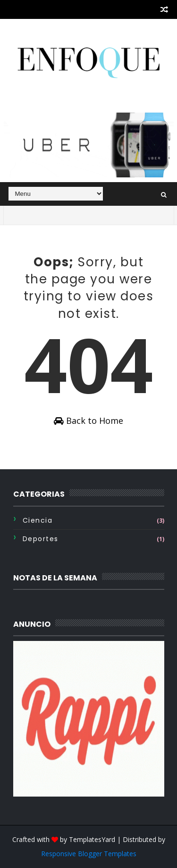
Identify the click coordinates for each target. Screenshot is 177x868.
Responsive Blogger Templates (89, 854)
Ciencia (38, 520)
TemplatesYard (92, 839)
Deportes (41, 539)
